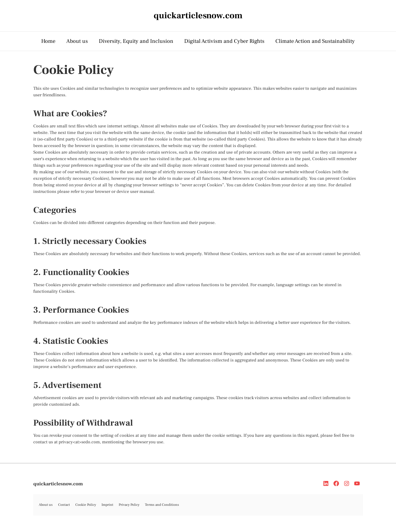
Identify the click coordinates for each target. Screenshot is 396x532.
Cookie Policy (86, 505)
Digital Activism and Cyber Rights (224, 41)
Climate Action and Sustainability (315, 41)
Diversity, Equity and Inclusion (136, 41)
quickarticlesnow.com (58, 484)
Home (48, 41)
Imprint (107, 505)
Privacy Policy (129, 505)
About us (77, 41)
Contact (64, 505)
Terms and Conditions (162, 505)
